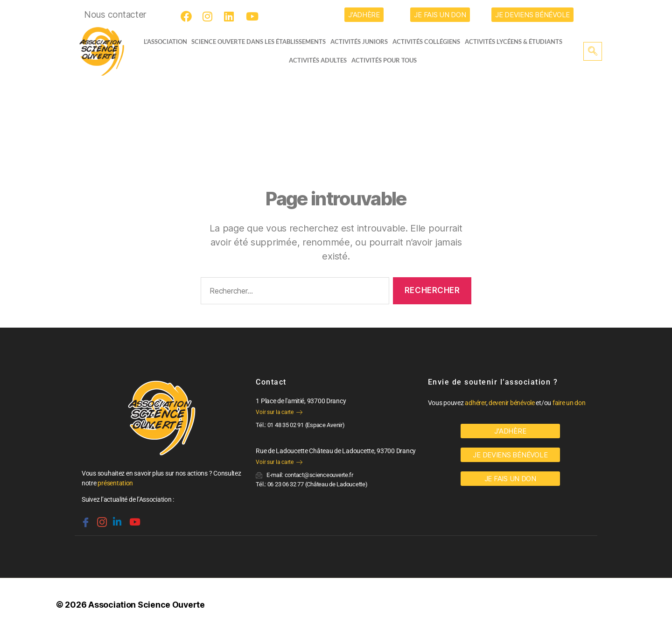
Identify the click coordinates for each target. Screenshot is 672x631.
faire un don (569, 403)
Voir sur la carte (279, 412)
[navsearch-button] (593, 51)
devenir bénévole (512, 403)
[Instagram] (210, 16)
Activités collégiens (429, 42)
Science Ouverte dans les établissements (261, 42)
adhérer (475, 403)
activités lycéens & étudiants (516, 42)
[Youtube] (253, 16)
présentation (115, 483)
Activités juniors (362, 42)
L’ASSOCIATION (162, 42)
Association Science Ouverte (147, 605)
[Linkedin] (116, 518)
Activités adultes (318, 60)
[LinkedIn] (231, 16)
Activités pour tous (384, 60)
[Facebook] (188, 16)
